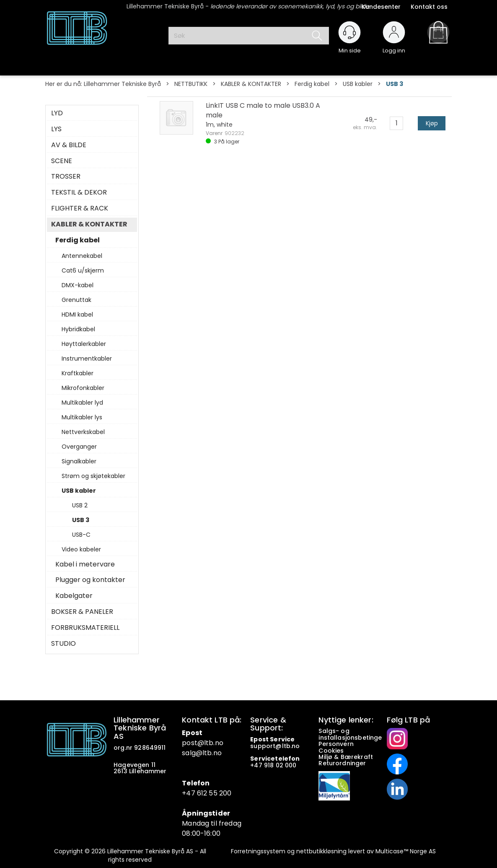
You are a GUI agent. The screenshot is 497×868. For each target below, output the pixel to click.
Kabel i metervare (85, 564)
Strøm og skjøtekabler (93, 476)
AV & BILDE (69, 145)
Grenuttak (76, 300)
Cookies (332, 751)
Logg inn (394, 47)
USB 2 (80, 505)
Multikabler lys (82, 417)
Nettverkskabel (83, 432)
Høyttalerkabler (84, 344)
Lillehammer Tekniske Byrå (122, 84)
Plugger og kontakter (90, 580)
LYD (57, 113)
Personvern (336, 744)
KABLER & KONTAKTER (251, 84)
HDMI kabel (77, 314)
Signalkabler (79, 461)
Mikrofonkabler (83, 388)
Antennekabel (82, 256)
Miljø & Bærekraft (346, 757)
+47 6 (192, 793)
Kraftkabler (78, 373)
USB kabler (358, 84)
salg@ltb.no (202, 753)
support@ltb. (271, 746)
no (296, 746)
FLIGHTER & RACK (80, 208)
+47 (257, 765)
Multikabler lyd (82, 403)
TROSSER (66, 177)
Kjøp (432, 123)
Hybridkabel (78, 329)
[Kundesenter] (349, 32)
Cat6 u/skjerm (83, 270)
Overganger (79, 447)
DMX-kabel (78, 285)
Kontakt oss (429, 7)
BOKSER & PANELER (82, 612)
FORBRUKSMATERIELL (85, 628)
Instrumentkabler (87, 359)
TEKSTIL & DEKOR (79, 192)
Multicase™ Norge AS (406, 851)
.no (218, 743)
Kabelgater (74, 596)
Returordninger (343, 763)
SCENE (62, 161)
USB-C (81, 535)
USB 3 (395, 84)
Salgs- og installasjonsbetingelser (357, 734)
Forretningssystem (258, 851)
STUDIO (63, 644)
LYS (56, 129)
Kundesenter (381, 7)
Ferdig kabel (312, 84)
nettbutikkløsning (321, 851)
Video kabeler (81, 549)
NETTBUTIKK (191, 84)
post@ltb (198, 743)
